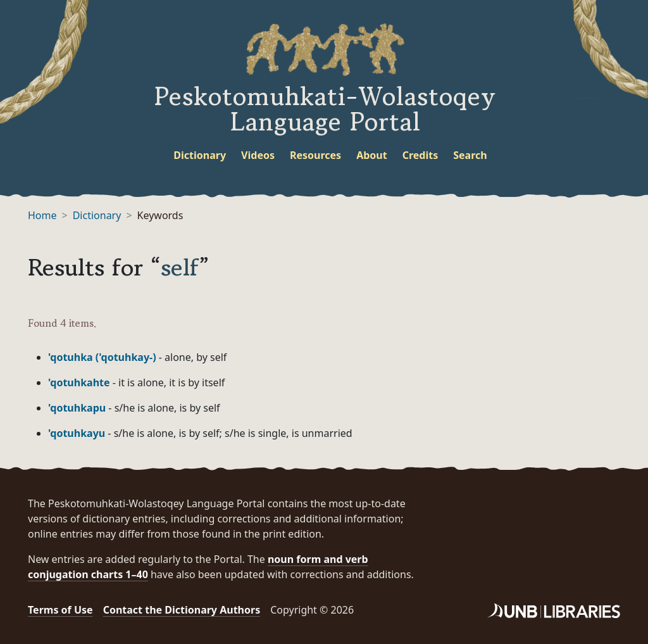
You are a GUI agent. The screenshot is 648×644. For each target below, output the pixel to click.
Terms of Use (60, 610)
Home (42, 215)
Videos (258, 155)
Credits (421, 155)
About (372, 155)
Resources (315, 155)
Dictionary (200, 155)
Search (470, 155)
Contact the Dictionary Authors (182, 610)
